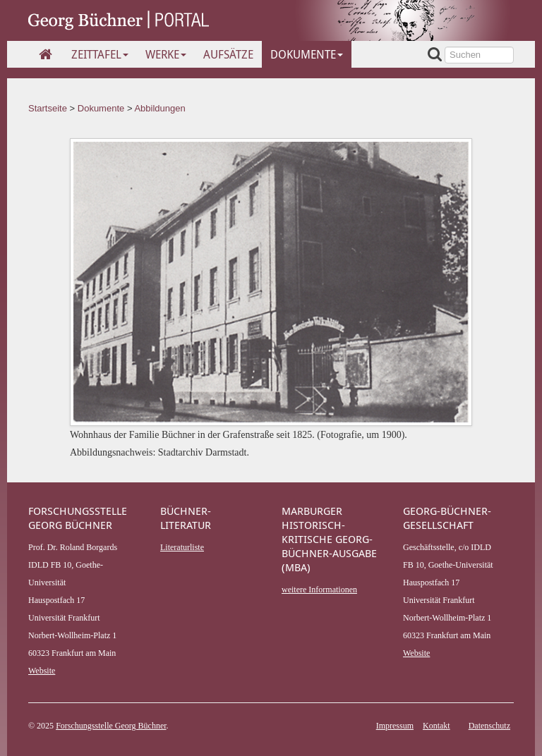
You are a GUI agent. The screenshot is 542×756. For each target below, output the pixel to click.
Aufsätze (228, 54)
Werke (166, 54)
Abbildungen (159, 108)
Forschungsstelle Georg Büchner (111, 726)
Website (42, 671)
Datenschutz (489, 726)
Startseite (48, 108)
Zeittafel (100, 54)
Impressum (395, 726)
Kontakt (436, 726)
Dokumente (307, 54)
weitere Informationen (319, 590)
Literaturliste (182, 547)
